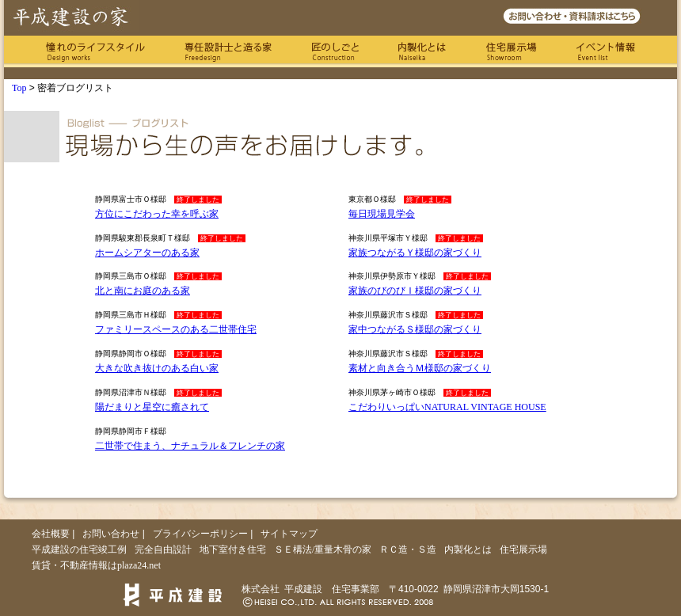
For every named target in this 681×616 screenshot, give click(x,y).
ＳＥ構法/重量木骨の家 (323, 549)
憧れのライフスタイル (95, 51)
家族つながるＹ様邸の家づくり (415, 253)
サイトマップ (289, 534)
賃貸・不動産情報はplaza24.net (96, 565)
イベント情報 (606, 51)
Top (19, 88)
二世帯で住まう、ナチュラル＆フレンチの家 (190, 446)
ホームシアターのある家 (147, 253)
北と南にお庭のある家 (143, 291)
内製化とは (422, 51)
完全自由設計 (163, 549)
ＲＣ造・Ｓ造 (408, 549)
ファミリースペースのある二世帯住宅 (176, 329)
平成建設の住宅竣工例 (79, 549)
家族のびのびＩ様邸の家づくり (415, 291)
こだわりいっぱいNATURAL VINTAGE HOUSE (447, 407)
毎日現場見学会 (382, 214)
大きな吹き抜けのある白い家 (157, 368)
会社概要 (51, 534)
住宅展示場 (511, 51)
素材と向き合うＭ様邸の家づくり (420, 368)
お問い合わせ (111, 534)
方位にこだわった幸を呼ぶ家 (157, 214)
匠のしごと (335, 51)
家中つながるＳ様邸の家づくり (415, 329)
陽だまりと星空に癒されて (152, 407)
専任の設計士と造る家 (228, 51)
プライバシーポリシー (200, 534)
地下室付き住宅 (233, 549)
